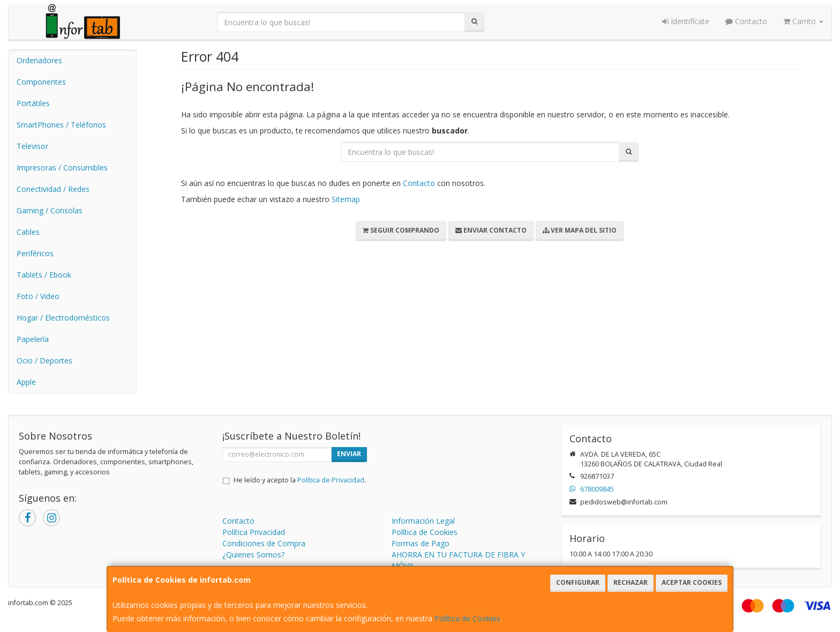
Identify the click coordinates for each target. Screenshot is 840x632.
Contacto (746, 21)
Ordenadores (39, 60)
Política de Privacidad (331, 480)
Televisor (32, 146)
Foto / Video (38, 296)
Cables (28, 232)
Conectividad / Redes (53, 189)
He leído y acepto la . (300, 480)
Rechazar (631, 582)
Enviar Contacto (491, 230)
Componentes (41, 82)
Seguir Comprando (401, 230)
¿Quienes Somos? (253, 555)
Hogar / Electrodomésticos (63, 318)
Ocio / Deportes (44, 360)
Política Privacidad (254, 532)
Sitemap (346, 199)
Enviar (349, 454)
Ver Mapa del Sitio (580, 230)
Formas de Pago (421, 543)
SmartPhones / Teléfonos (61, 125)
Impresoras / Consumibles (62, 168)
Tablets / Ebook (44, 275)
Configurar (578, 582)
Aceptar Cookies (692, 582)
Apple (26, 382)
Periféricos (35, 253)
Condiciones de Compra (264, 543)
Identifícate (686, 21)
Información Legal (423, 521)
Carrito (803, 21)
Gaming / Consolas (50, 210)
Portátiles (33, 103)
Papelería (33, 339)
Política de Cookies (467, 618)
